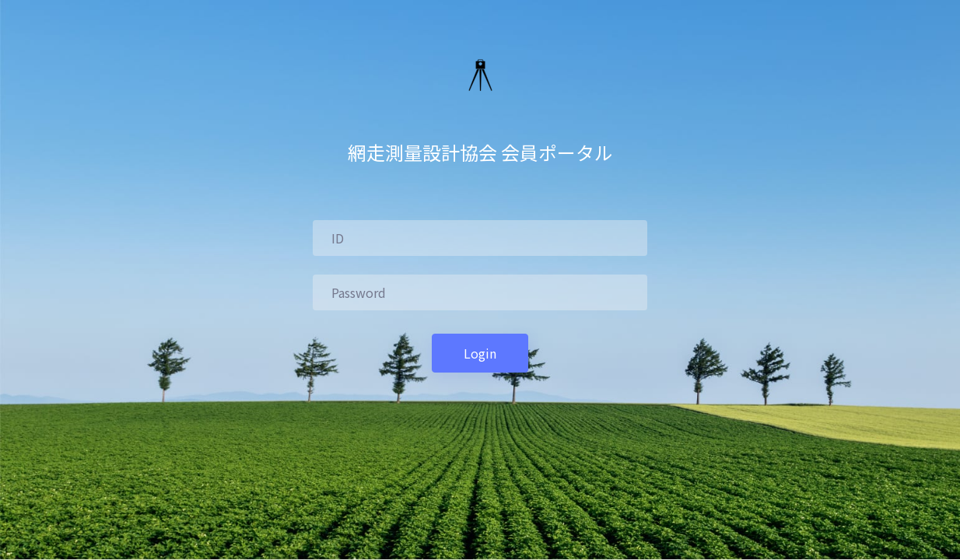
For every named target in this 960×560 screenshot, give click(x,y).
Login (480, 353)
